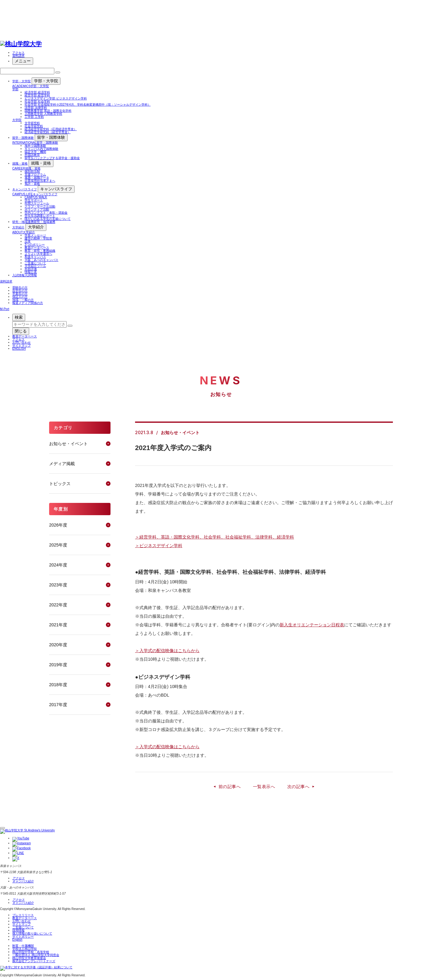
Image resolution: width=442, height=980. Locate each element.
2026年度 (58, 525)
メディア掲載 (62, 464)
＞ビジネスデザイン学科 (159, 546)
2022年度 (58, 605)
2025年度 (58, 545)
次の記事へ (298, 787)
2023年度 (58, 585)
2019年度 (58, 665)
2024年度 (58, 565)
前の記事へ (230, 787)
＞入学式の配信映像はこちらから (167, 651)
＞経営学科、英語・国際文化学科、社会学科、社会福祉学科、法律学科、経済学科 (215, 537)
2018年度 (58, 685)
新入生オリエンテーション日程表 (312, 625)
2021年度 (58, 625)
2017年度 (58, 705)
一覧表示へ (264, 787)
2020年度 (58, 645)
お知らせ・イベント (68, 444)
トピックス (60, 484)
